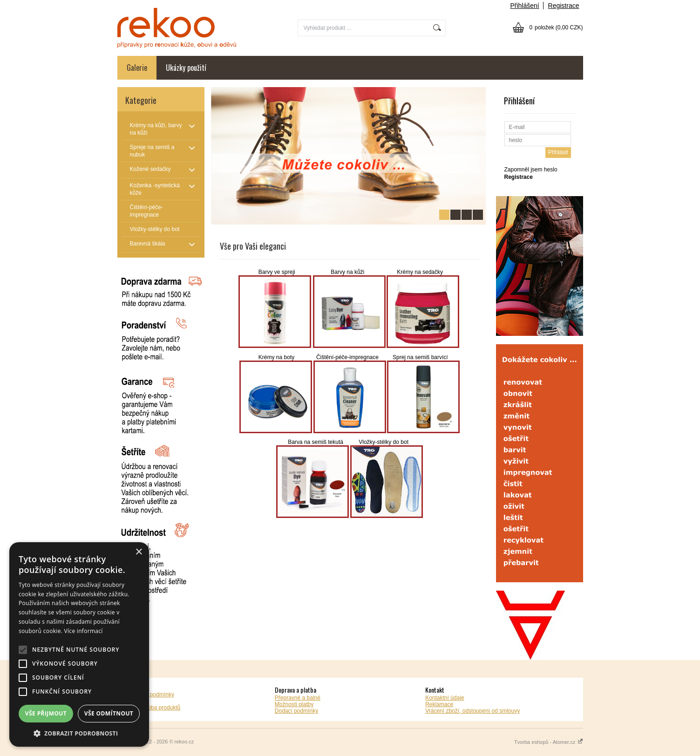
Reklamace (439, 704)
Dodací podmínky (296, 711)
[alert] (79, 644)
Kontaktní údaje (445, 698)
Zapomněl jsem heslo (531, 170)
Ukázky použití (186, 68)
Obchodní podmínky (149, 695)
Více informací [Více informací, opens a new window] (84, 631)
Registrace (564, 6)
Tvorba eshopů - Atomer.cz (549, 742)
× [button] (139, 552)
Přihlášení (524, 6)
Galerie (137, 68)
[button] (79, 733)
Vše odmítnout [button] (109, 713)
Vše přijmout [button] (46, 713)
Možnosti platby (294, 704)
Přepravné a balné (298, 698)
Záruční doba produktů (153, 708)
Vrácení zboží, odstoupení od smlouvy (472, 711)
